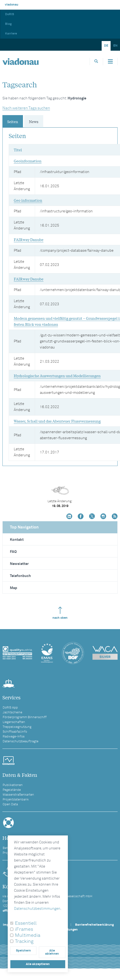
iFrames (24, 929)
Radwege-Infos (14, 737)
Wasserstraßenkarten (18, 795)
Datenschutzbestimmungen (37, 909)
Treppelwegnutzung (17, 727)
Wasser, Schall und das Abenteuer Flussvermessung (57, 421)
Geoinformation (28, 161)
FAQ (13, 552)
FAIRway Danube (29, 239)
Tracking (24, 941)
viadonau (12, 5)
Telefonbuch (20, 576)
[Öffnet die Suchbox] (96, 61)
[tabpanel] (60, 294)
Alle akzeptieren (38, 964)
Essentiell (26, 923)
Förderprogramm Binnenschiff (25, 717)
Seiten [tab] (13, 121)
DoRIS (10, 14)
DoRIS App (10, 708)
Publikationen (13, 785)
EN (115, 46)
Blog (8, 24)
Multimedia (28, 935)
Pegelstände (12, 790)
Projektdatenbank (16, 800)
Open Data (10, 804)
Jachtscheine (12, 712)
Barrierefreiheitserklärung (94, 925)
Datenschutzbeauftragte (21, 741)
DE (106, 46)
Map (14, 588)
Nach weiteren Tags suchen (26, 108)
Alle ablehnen (52, 952)
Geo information (28, 200)
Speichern (23, 951)
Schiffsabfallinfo (15, 732)
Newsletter (19, 564)
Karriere (11, 34)
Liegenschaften (14, 722)
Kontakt (17, 540)
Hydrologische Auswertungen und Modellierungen (57, 375)
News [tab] (34, 121)
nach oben (60, 613)
